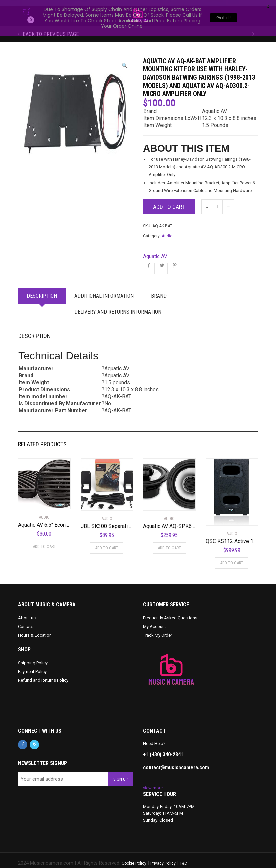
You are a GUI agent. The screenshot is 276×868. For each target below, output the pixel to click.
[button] (125, 60)
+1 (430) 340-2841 (163, 749)
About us (27, 612)
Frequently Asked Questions (170, 612)
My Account (154, 620)
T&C (183, 857)
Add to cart (169, 201)
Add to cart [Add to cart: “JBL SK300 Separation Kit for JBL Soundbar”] (107, 542)
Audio (167, 230)
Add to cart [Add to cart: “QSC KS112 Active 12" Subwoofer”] (232, 557)
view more (153, 782)
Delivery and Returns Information (118, 306)
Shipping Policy (33, 657)
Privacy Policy (163, 857)
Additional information (104, 290)
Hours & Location (35, 629)
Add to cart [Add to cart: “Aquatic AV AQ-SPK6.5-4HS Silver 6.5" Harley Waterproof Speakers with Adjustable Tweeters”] (169, 542)
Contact (25, 620)
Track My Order (157, 629)
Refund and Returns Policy (43, 674)
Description (42, 290)
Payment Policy (32, 665)
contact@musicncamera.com (176, 762)
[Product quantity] (218, 201)
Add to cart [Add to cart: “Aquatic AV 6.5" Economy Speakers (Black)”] (44, 540)
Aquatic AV (155, 250)
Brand (159, 290)
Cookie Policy (134, 857)
